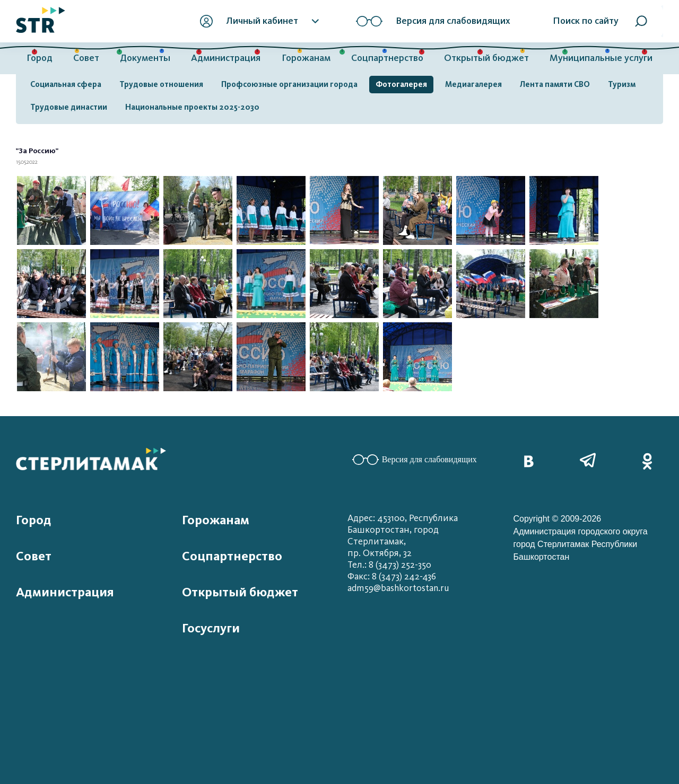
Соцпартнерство (387, 58)
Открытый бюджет (486, 58)
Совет (86, 58)
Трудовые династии (69, 107)
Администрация (226, 58)
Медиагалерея (473, 84)
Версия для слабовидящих (415, 460)
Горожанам (306, 58)
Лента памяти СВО (555, 84)
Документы (145, 58)
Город (40, 58)
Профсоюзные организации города (289, 84)
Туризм (622, 84)
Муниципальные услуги (601, 58)
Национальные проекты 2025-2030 (192, 107)
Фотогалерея (401, 84)
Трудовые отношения (161, 84)
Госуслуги (211, 628)
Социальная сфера (66, 84)
